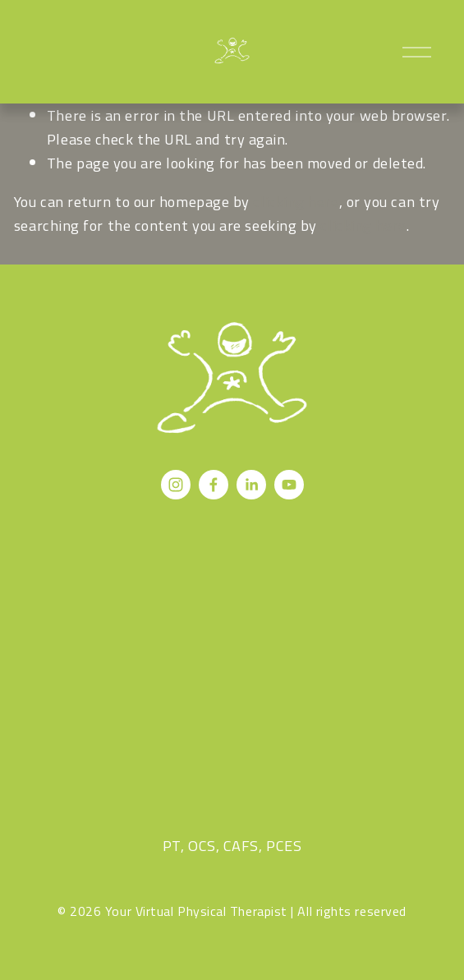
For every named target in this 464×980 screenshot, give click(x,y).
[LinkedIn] (251, 485)
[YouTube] (289, 485)
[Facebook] (214, 485)
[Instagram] (176, 485)
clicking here (296, 201)
